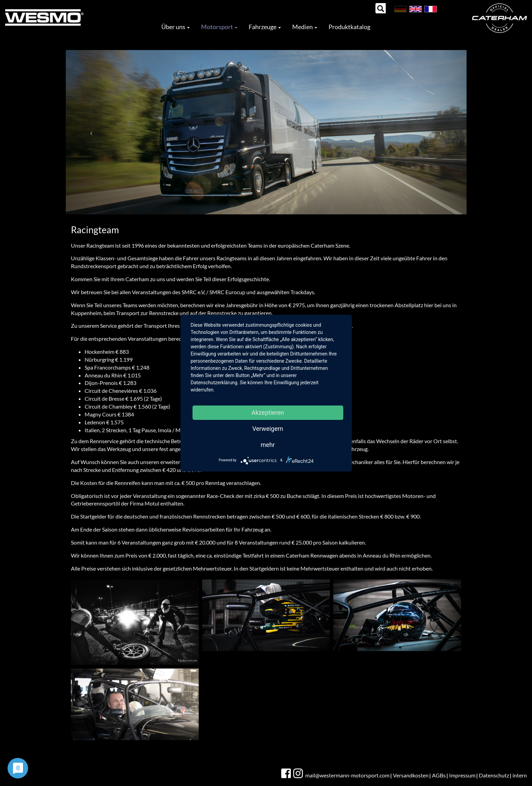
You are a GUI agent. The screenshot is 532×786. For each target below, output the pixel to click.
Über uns (176, 27)
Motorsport (219, 27)
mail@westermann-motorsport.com (347, 775)
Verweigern (268, 429)
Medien (305, 27)
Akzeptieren (268, 413)
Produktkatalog (349, 27)
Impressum (462, 775)
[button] (91, 132)
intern (520, 775)
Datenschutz (494, 775)
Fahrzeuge (265, 27)
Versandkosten (411, 775)
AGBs (439, 775)
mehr (268, 445)
